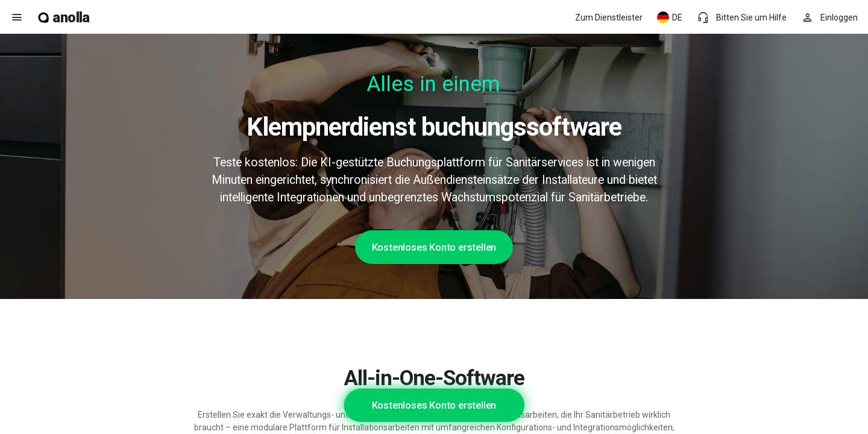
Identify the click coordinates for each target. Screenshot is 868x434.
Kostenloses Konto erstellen (434, 247)
